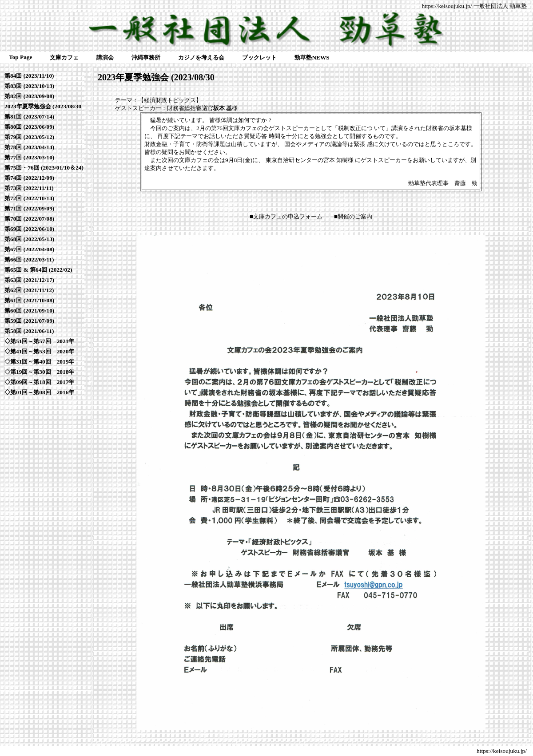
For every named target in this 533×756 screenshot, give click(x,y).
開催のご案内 (355, 216)
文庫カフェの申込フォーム (288, 216)
